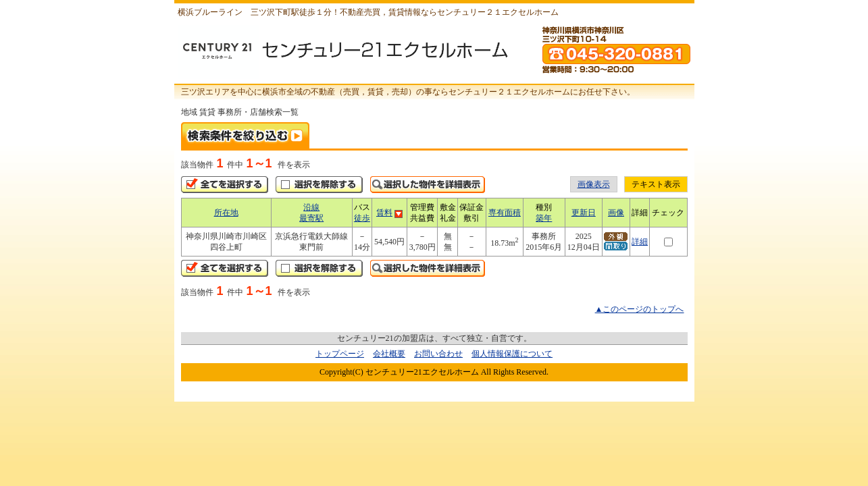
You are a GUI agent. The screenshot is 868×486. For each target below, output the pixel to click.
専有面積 (505, 213)
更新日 (584, 213)
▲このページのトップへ (640, 309)
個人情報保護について (512, 354)
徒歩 (362, 218)
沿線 (311, 207)
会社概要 (389, 354)
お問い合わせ (438, 354)
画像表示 (594, 184)
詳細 (640, 242)
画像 (616, 213)
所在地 (226, 213)
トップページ (340, 354)
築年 (544, 218)
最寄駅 (311, 218)
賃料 (384, 213)
